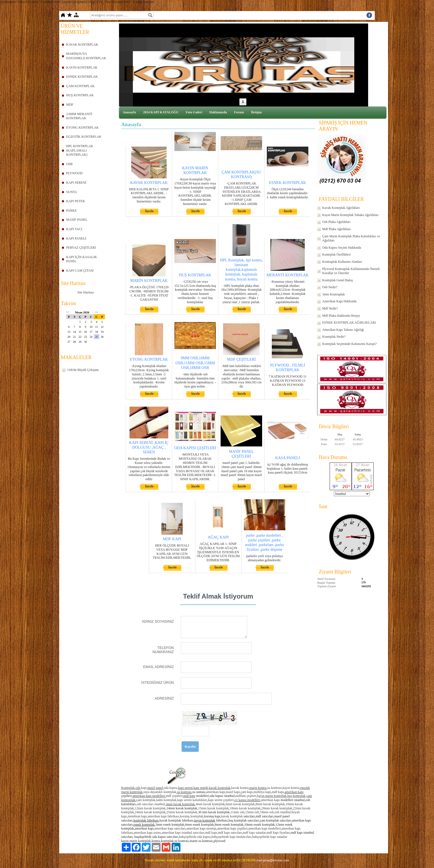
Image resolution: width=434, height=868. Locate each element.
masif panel (155, 788)
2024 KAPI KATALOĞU (161, 112)
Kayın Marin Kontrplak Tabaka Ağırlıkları (350, 215)
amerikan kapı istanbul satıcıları (183, 833)
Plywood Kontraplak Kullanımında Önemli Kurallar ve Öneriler (351, 271)
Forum (239, 112)
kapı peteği (201, 788)
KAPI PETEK (76, 201)
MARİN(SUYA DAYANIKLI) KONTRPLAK (86, 56)
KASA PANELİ (287, 458)
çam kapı (247, 792)
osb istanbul (283, 812)
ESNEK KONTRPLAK (82, 77)
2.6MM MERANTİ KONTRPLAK (79, 116)
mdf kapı (278, 792)
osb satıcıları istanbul (151, 804)
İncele (149, 211)
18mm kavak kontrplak (245, 808)
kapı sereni (185, 788)
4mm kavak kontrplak (210, 804)
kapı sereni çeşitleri (221, 800)
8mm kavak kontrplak (270, 804)
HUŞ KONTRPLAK (80, 95)
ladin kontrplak (166, 800)
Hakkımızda (218, 112)
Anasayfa (129, 112)
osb (138, 788)
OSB (69, 164)
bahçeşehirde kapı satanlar (270, 837)
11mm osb (237, 812)
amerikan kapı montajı (201, 828)
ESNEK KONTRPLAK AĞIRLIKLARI (349, 323)
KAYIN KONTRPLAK (82, 67)
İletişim (256, 112)
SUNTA (72, 192)
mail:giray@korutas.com (273, 860)
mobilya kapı (262, 792)
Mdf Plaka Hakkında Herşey (341, 316)
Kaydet (190, 746)
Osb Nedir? (330, 287)
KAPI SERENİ (76, 183)
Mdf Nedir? (330, 308)
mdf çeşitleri (174, 796)
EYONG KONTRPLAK (82, 128)
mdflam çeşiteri (246, 796)
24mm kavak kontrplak (150, 812)
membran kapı (137, 816)
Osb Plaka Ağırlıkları (336, 222)
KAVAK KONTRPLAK (82, 45)
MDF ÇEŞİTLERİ (241, 359)
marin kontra (258, 788)
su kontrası (275, 788)
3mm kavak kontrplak (180, 804)
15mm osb (252, 812)
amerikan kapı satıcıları (170, 828)
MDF (70, 105)
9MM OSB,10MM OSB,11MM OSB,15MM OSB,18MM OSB (195, 363)
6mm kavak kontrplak (240, 804)
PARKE (71, 210)
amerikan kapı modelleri (149, 796)
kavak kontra (240, 788)
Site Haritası (86, 292)
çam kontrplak (146, 800)
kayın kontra (291, 788)
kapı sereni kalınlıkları (192, 800)
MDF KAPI (172, 539)
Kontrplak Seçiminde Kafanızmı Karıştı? (349, 344)
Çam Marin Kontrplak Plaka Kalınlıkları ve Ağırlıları (351, 238)
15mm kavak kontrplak (214, 808)
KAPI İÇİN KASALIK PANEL (82, 259)
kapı (144, 788)
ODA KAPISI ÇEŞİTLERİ (195, 448)
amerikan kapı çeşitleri (232, 828)
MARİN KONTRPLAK (149, 281)
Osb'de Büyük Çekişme (83, 370)
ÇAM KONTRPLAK (80, 86)
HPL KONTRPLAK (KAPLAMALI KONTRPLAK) (80, 150)
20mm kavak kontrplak (277, 808)
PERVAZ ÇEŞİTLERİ (81, 248)
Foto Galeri (194, 112)
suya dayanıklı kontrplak (160, 792)
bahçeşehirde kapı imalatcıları (231, 837)
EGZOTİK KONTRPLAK (84, 137)
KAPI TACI (74, 229)
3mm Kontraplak (334, 294)
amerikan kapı (216, 792)
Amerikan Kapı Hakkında (339, 301)
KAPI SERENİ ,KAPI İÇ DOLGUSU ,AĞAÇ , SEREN (149, 447)
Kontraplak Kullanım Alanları (342, 262)
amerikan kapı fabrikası (163, 816)
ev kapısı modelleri (247, 800)
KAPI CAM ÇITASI (80, 271)
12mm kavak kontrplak (150, 808)
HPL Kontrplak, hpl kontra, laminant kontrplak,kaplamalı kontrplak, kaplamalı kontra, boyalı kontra (241, 270)
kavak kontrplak (220, 788)
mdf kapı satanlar (255, 833)
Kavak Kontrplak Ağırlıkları (341, 208)
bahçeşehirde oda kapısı (195, 837)
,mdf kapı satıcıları (229, 833)
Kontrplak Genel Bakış (338, 280)
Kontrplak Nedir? (334, 337)
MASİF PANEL (77, 220)
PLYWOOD (74, 173)
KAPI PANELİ (76, 238)
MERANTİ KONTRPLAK (288, 275)
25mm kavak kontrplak (182, 812)
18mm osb (267, 812)
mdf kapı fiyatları (278, 833)
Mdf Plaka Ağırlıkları (336, 229)
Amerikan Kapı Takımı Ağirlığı (343, 330)
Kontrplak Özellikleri (336, 254)
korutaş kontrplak (192, 816)
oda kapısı (171, 788)
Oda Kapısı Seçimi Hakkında (342, 248)
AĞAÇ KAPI (218, 537)
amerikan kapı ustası (147, 833)
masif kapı (233, 792)
